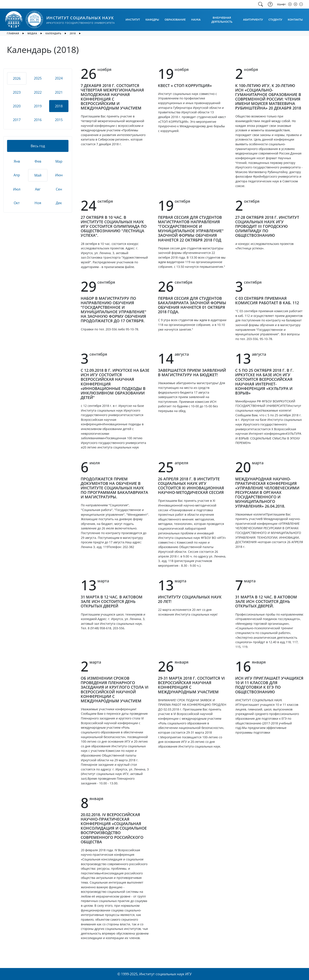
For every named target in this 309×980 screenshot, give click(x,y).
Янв (17, 161)
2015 (59, 120)
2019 (38, 106)
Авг (38, 189)
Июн (59, 175)
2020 (17, 106)
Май (38, 175)
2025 (38, 78)
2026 (17, 78)
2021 (59, 92)
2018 (73, 33)
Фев (38, 161)
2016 (38, 120)
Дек (59, 203)
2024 (59, 78)
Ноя (38, 203)
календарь (53, 33)
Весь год (38, 146)
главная (13, 33)
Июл (17, 189)
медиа (32, 33)
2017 (17, 120)
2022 (38, 92)
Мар (59, 161)
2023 (17, 92)
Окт (17, 203)
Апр (17, 175)
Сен (59, 189)
